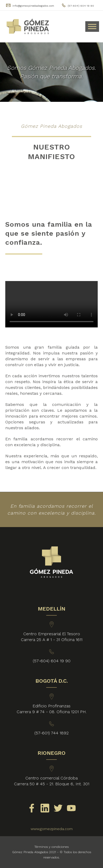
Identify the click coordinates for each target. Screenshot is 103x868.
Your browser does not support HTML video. (51, 304)
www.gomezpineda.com (52, 829)
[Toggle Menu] (92, 26)
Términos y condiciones (51, 847)
